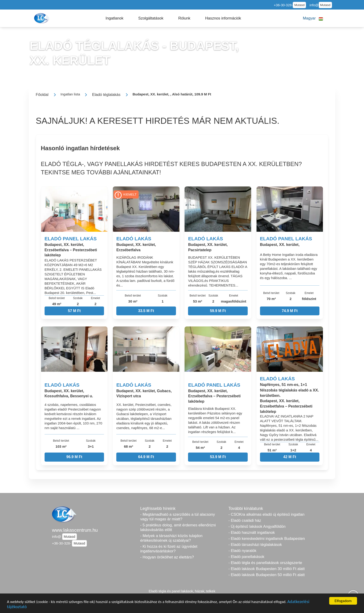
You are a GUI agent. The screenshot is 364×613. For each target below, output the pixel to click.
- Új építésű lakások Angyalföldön (257, 527)
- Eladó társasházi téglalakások (255, 545)
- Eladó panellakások (246, 557)
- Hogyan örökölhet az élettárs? (167, 557)
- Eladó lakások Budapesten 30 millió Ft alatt (266, 569)
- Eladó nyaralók (242, 551)
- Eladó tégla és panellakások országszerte (265, 563)
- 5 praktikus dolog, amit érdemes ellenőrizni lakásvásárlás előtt (178, 527)
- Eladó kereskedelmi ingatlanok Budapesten (267, 539)
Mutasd (299, 5)
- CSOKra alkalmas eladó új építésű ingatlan (266, 514)
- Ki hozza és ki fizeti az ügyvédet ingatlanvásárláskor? (169, 549)
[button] (115, 18)
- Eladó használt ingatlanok (252, 533)
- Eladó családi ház (245, 520)
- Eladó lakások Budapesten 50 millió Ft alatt (266, 575)
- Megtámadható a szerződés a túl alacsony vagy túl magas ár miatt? (178, 517)
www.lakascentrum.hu (75, 530)
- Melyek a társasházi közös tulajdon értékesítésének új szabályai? (171, 538)
